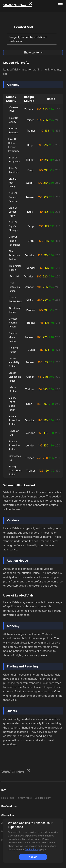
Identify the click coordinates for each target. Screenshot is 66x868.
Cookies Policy (42, 798)
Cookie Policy (32, 849)
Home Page (8, 798)
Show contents (33, 52)
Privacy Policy (24, 798)
